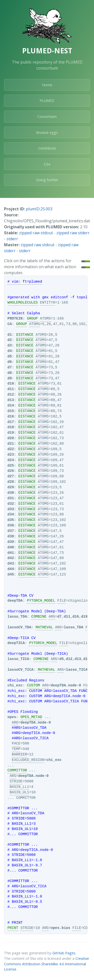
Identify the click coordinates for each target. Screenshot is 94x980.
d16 (11, 416)
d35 (11, 520)
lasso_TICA (18, 659)
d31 (11, 498)
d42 (11, 558)
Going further (47, 180)
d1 (10, 335)
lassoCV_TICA (21, 670)
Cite (47, 164)
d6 (10, 362)
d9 (10, 378)
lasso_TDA (17, 617)
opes (12, 717)
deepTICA (16, 643)
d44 (11, 569)
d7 (10, 367)
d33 (11, 509)
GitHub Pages (64, 953)
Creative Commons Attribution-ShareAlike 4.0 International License (46, 964)
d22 (11, 449)
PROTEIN (15, 319)
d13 (11, 400)
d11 (11, 389)
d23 (11, 455)
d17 (11, 422)
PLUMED (47, 101)
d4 (10, 351)
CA (10, 324)
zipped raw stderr (73, 233)
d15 (11, 411)
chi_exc (15, 685)
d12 (11, 395)
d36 (11, 525)
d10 (11, 384)
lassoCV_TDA (19, 627)
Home (47, 85)
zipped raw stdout (36, 233)
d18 (11, 427)
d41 (11, 553)
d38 (11, 536)
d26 (11, 471)
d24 (11, 460)
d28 (11, 482)
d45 (11, 574)
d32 (11, 504)
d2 (10, 340)
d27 (11, 476)
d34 (11, 514)
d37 (11, 531)
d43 (11, 564)
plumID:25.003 (39, 209)
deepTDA (15, 601)
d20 (11, 438)
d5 (10, 356)
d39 (11, 542)
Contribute (47, 148)
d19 (11, 433)
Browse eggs (47, 132)
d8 (10, 373)
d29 (11, 487)
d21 (11, 444)
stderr (12, 239)
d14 (11, 406)
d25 (11, 466)
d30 (11, 493)
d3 (10, 345)
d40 (11, 547)
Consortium (47, 117)
